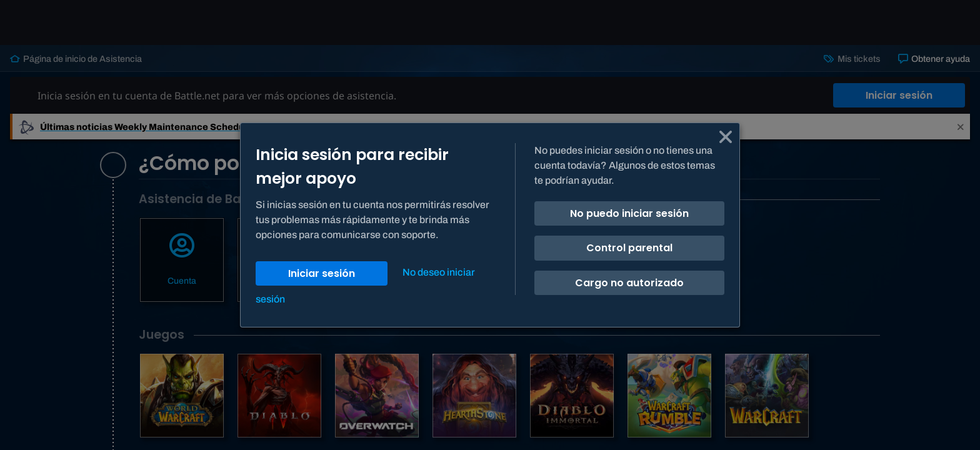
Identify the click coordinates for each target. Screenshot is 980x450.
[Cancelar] (726, 137)
